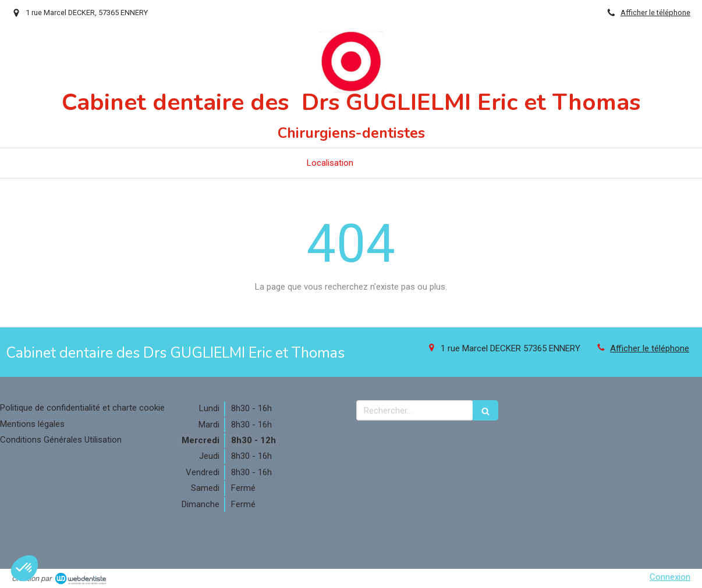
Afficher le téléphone (655, 13)
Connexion (670, 577)
